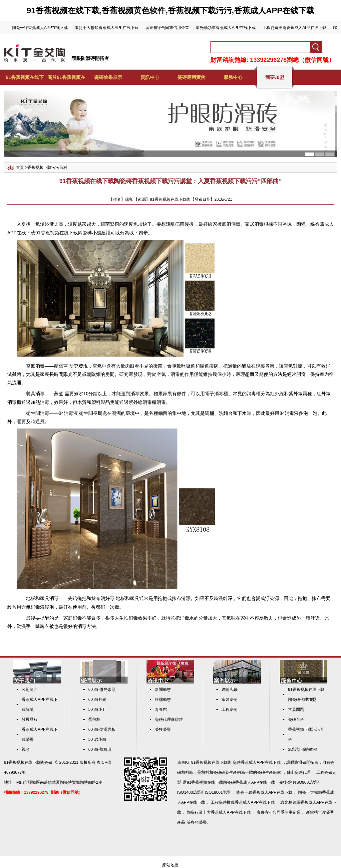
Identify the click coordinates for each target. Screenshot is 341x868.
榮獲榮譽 (163, 729)
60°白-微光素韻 (102, 690)
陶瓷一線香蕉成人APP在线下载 (40, 28)
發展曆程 (30, 720)
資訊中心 (150, 77)
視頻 (26, 749)
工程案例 (229, 710)
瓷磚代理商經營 (169, 720)
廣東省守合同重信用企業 (167, 28)
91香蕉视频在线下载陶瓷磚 (28, 762)
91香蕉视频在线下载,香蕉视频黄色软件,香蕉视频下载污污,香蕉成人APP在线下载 (170, 10)
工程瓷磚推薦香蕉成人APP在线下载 (294, 28)
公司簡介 (30, 690)
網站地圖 (170, 865)
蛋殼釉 (94, 720)
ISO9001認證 (307, 782)
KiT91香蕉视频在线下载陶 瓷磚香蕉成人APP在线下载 (233, 762)
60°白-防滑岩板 (102, 729)
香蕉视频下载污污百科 (47, 167)
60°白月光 (97, 700)
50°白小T (96, 710)
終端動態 (163, 700)
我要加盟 (275, 77)
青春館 (161, 710)
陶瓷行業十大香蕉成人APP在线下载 (219, 812)
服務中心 (233, 77)
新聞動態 (163, 690)
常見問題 (296, 710)
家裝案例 (229, 700)
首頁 (20, 167)
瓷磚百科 (296, 720)
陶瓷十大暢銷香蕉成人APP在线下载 (107, 28)
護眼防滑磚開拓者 (90, 58)
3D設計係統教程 (303, 749)
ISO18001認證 (218, 792)
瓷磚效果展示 (108, 77)
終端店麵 (229, 690)
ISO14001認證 (190, 792)
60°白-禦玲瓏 (100, 749)
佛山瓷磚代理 (299, 772)
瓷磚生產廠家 (269, 772)
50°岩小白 (97, 739)
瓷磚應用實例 (191, 77)
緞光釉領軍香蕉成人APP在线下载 (226, 28)
